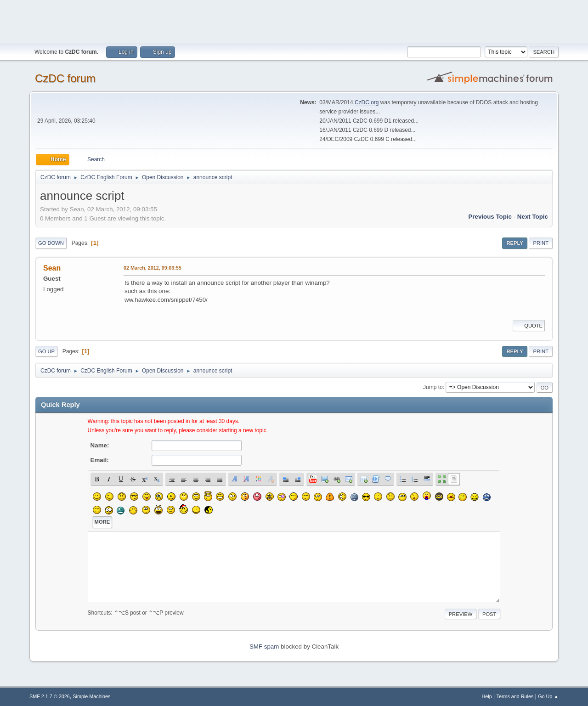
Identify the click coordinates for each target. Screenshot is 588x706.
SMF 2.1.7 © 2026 (50, 696)
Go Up (46, 351)
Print (541, 243)
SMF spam (264, 647)
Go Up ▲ (548, 696)
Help (487, 696)
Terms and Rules (515, 696)
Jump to (433, 387)
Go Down (51, 243)
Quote (529, 326)
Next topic (533, 217)
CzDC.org (367, 102)
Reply (514, 243)
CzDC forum (65, 78)
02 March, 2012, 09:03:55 (153, 268)
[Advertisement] (294, 21)
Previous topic (490, 217)
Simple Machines (91, 696)
